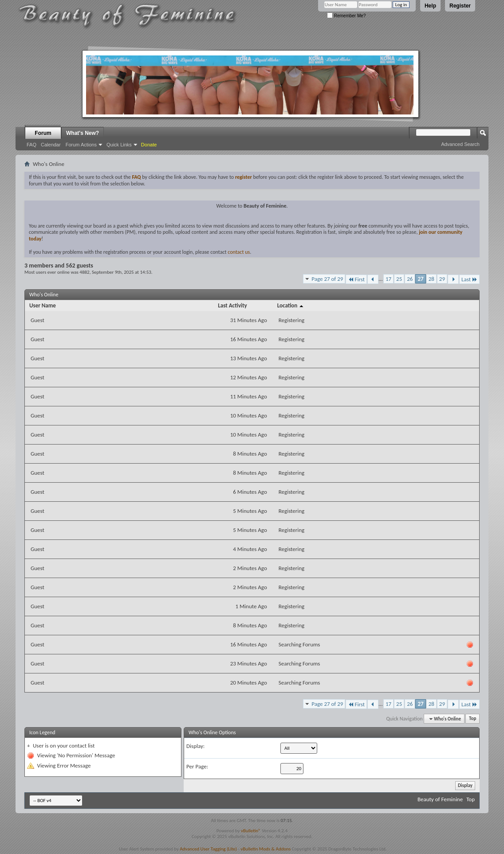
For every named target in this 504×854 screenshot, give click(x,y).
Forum (43, 133)
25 (399, 279)
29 (442, 279)
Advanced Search (460, 144)
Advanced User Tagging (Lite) (208, 849)
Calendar (51, 145)
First (356, 279)
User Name (43, 305)
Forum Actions (81, 145)
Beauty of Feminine (440, 799)
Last (469, 279)
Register (460, 6)
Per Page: (197, 766)
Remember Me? (346, 16)
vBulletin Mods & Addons (266, 849)
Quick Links (119, 145)
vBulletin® (251, 831)
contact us (239, 252)
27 (420, 279)
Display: (195, 746)
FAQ (31, 145)
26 (410, 279)
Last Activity (232, 305)
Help (430, 6)
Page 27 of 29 (327, 279)
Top (472, 719)
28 (431, 279)
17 (388, 279)
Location (291, 305)
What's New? (83, 133)
